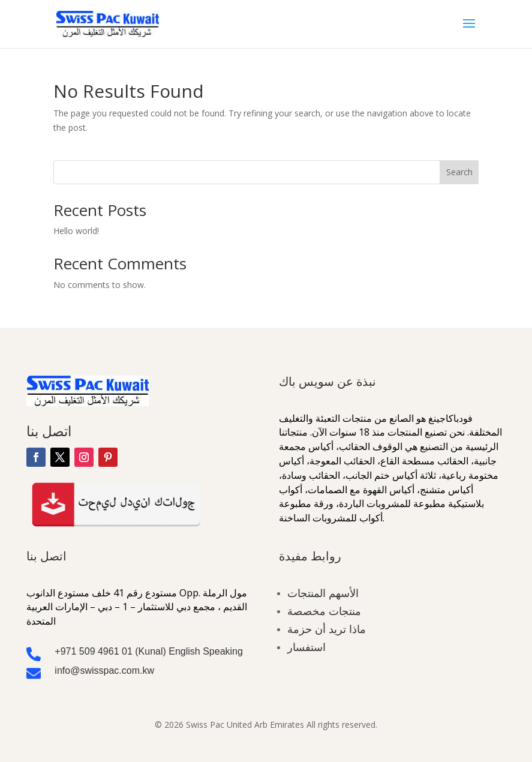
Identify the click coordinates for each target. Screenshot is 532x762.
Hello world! (76, 231)
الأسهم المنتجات (323, 593)
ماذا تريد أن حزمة (327, 629)
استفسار (306, 647)
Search (459, 172)
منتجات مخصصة (324, 611)
